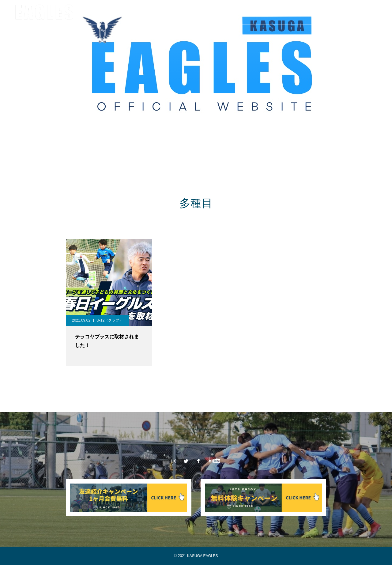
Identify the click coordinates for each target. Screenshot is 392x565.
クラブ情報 (88, 12)
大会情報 (171, 12)
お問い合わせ (302, 12)
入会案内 (235, 12)
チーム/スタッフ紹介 (131, 12)
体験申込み (266, 12)
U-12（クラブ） (110, 320)
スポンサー (203, 12)
